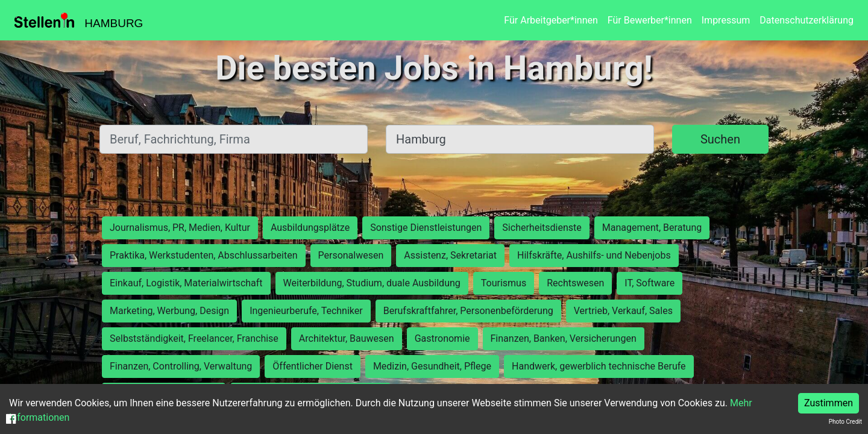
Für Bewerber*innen (650, 20)
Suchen (720, 139)
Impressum (726, 20)
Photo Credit (845, 422)
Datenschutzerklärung (807, 20)
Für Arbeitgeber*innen (551, 20)
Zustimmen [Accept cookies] (829, 403)
